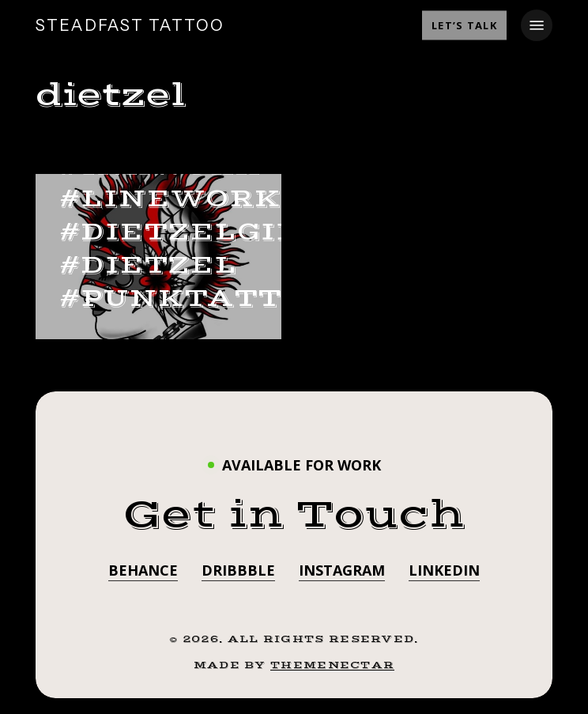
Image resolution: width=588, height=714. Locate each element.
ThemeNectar (332, 665)
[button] (537, 25)
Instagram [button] (342, 570)
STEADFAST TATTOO (130, 25)
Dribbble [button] (238, 570)
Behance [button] (143, 570)
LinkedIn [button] (444, 570)
